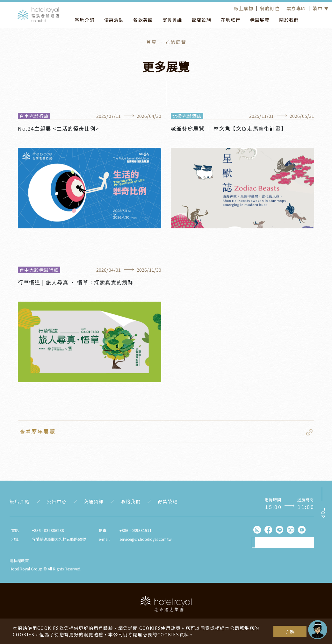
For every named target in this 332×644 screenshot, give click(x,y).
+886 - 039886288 (48, 530)
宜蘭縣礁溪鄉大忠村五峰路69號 (59, 539)
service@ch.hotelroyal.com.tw (146, 539)
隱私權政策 (19, 560)
